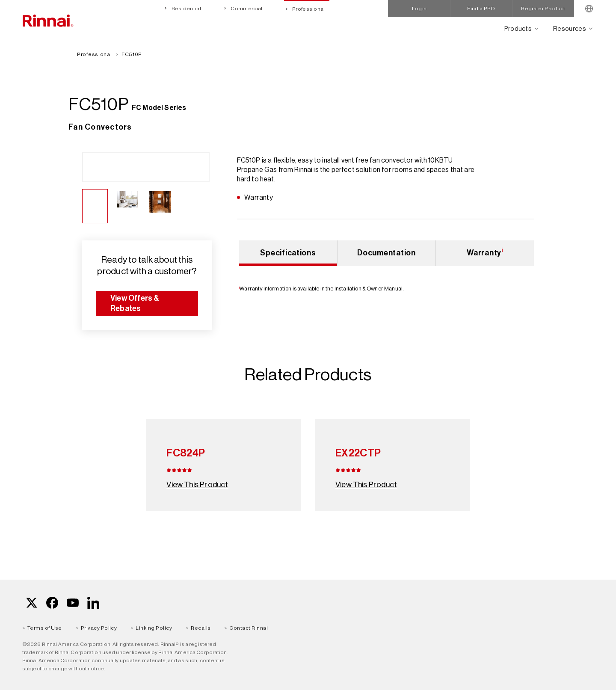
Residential (186, 9)
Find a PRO (481, 9)
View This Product (197, 485)
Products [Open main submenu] (518, 28)
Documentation (386, 253)
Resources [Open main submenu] (570, 28)
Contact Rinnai (249, 628)
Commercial (246, 9)
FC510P (132, 54)
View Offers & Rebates (135, 303)
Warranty (485, 252)
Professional (308, 9)
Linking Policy (154, 628)
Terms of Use (45, 628)
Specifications (288, 253)
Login (419, 9)
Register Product (543, 9)
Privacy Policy (99, 628)
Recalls (201, 628)
